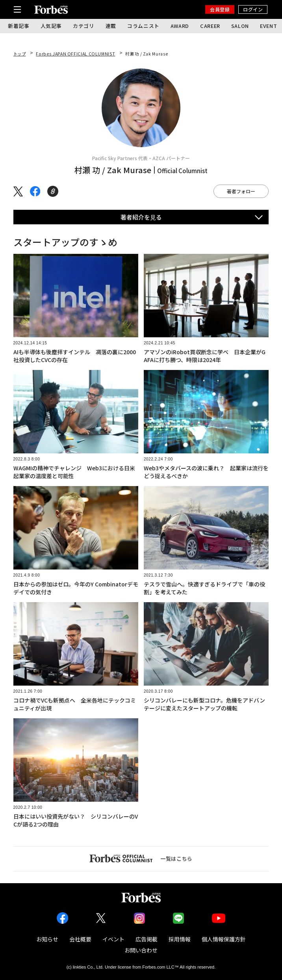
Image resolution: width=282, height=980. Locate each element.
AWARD (180, 26)
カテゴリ (84, 26)
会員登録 (220, 9)
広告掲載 (147, 939)
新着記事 (19, 26)
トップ (20, 54)
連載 (111, 26)
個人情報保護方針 (224, 939)
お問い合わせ (141, 950)
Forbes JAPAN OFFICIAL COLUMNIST (75, 54)
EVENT (268, 26)
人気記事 (51, 26)
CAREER (210, 26)
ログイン (253, 9)
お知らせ (47, 939)
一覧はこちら (141, 858)
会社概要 (80, 939)
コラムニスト (143, 26)
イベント (113, 939)
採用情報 (180, 939)
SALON (240, 26)
